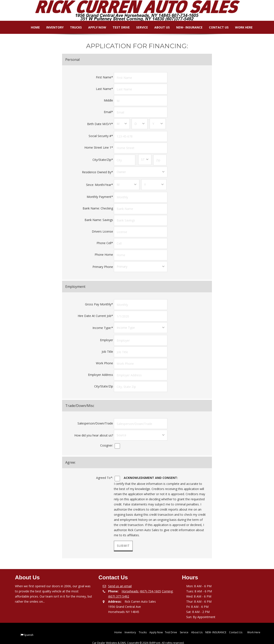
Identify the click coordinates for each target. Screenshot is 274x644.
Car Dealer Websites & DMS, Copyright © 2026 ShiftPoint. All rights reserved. (138, 636)
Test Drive (118, 27)
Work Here (241, 27)
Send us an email (120, 579)
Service (139, 27)
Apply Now (94, 27)
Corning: (168, 584)
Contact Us (216, 27)
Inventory (52, 27)
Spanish (29, 628)
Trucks (73, 27)
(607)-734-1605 (150, 584)
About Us (159, 27)
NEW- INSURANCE (186, 27)
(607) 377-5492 (119, 589)
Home (32, 27)
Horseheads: (130, 584)
